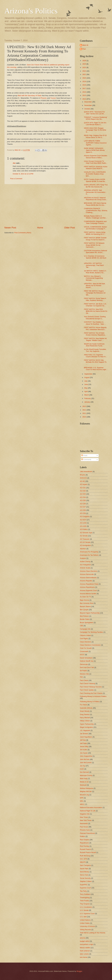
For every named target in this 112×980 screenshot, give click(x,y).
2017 (84, 88)
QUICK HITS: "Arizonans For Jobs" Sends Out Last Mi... (94, 113)
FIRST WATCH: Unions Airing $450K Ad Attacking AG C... (95, 233)
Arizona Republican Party (89, 584)
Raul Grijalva (85, 840)
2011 (84, 413)
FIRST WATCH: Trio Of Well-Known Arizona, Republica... (95, 334)
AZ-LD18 (83, 523)
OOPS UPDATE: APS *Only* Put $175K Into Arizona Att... (96, 186)
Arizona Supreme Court (88, 590)
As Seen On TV (86, 597)
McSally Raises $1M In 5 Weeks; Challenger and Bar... (95, 217)
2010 (84, 417)
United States (85, 923)
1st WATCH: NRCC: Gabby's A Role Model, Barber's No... (95, 272)
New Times (84, 817)
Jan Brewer (84, 734)
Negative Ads (85, 814)
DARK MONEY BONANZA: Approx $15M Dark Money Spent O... (94, 150)
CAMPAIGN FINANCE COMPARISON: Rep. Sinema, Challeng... (96, 210)
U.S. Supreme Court (87, 914)
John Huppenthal (86, 756)
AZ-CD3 (83, 494)
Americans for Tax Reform (89, 555)
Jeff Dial (83, 740)
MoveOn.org (84, 795)
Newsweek (84, 824)
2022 (84, 71)
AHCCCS (83, 478)
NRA (82, 801)
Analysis (83, 558)
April (86, 391)
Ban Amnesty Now (87, 603)
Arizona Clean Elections (89, 571)
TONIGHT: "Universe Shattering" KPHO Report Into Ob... (96, 118)
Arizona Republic (86, 581)
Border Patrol (85, 619)
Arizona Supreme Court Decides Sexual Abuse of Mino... (96, 157)
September (89, 374)
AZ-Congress (85, 516)
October (87, 109)
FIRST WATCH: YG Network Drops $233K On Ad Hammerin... (94, 245)
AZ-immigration (85, 545)
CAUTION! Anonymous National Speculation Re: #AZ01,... (95, 252)
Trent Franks (85, 901)
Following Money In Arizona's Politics (93, 696)
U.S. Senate (84, 910)
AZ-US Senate (85, 542)
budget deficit (85, 941)
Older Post (70, 228)
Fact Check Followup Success (91, 687)
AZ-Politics (84, 529)
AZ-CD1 (83, 488)
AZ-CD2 (83, 491)
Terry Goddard (85, 894)
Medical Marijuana (86, 788)
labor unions (84, 954)
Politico (83, 836)
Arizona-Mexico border (88, 594)
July (86, 381)
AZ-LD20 (83, 526)
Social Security (85, 878)
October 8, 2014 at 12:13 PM (23, 174)
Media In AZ (84, 782)
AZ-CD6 (83, 504)
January (87, 402)
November (88, 105)
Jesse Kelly (84, 746)
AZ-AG (82, 481)
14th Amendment (86, 472)
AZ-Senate (84, 536)
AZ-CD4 (83, 497)
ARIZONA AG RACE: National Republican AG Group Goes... (96, 199)
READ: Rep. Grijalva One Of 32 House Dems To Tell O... (95, 136)
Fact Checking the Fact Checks (91, 693)
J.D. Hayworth (85, 730)
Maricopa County (86, 775)
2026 (84, 61)
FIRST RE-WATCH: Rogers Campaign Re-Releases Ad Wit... (95, 293)
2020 (84, 78)
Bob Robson (84, 616)
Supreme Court (85, 888)
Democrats (84, 664)
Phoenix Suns (85, 830)
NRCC (82, 804)
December (88, 102)
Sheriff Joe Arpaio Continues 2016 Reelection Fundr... (94, 345)
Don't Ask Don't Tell (87, 667)
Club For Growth (86, 648)
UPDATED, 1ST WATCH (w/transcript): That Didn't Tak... (94, 265)
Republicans (84, 843)
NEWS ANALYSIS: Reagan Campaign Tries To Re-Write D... (95, 130)
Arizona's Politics (31, 11)
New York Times (86, 820)
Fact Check (84, 680)
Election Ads (84, 674)
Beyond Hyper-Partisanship (90, 613)
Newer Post (10, 228)
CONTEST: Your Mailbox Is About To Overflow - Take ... (95, 323)
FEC (82, 677)
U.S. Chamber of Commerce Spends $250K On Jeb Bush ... (95, 258)
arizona (83, 938)
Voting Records (85, 930)
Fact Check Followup (87, 683)
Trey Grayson (85, 904)
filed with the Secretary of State (30, 96)
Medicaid (83, 785)
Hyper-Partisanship (87, 724)
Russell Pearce (85, 849)
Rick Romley (84, 846)
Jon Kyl (83, 766)
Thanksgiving (85, 897)
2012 (84, 410)
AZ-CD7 (83, 507)
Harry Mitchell (85, 718)
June (86, 384)
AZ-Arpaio (84, 484)
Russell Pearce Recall (88, 852)
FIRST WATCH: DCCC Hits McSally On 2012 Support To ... (95, 362)
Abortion (83, 549)
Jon (14, 163)
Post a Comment (16, 179)
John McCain (85, 759)
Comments (86, 460)
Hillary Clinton (85, 721)
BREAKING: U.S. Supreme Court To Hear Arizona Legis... (96, 369)
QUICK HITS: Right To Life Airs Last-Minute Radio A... (95, 124)
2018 (84, 85)
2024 (84, 64)
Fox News (83, 705)
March (87, 395)
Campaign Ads (85, 629)
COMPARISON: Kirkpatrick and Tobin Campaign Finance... (95, 222)
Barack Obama (85, 606)
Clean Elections (86, 642)
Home (40, 228)
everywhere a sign (86, 944)
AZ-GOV (83, 520)
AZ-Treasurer (85, 539)
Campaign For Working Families (91, 632)
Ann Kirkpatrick (85, 565)
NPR (82, 798)
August (87, 377)
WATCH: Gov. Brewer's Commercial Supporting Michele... (93, 278)
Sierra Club (84, 875)
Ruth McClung (85, 856)
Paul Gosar (84, 827)
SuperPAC (84, 885)
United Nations (85, 920)
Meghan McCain (86, 791)
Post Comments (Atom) (23, 233)
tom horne (84, 957)
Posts (84, 455)
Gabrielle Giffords (86, 708)
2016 (84, 92)
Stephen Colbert (86, 881)
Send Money (84, 872)
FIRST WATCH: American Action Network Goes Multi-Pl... (96, 168)
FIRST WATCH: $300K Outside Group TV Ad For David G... (95, 239)
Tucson (53, 98)
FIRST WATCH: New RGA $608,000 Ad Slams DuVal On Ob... (96, 311)
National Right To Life (88, 811)
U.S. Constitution (86, 907)
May (86, 388)
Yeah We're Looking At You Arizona (93, 933)
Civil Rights (84, 639)
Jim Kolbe (83, 750)
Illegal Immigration (86, 727)
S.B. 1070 (83, 859)
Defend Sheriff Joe (87, 661)
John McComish (86, 763)
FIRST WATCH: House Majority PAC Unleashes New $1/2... (95, 328)
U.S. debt (83, 917)
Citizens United (85, 635)
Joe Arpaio (84, 753)
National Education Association (91, 807)
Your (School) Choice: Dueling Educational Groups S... (95, 318)
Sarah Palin (84, 869)
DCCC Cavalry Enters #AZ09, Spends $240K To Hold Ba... (95, 180)
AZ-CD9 (83, 513)
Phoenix (44, 98)
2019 (84, 81)
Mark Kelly (84, 779)
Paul (84, 49)
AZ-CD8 (83, 510)
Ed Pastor (83, 671)
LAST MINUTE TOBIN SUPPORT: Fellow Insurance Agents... (95, 143)
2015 (84, 95)
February (88, 398)
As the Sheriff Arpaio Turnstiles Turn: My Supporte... (95, 350)
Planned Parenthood (87, 833)
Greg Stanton (85, 714)
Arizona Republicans (87, 587)
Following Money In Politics (90, 702)
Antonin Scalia (85, 568)
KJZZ (82, 769)
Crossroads (84, 651)
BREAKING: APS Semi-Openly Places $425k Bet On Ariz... (95, 204)
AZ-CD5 (83, 500)
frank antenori (85, 951)
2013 (84, 406)
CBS (82, 626)
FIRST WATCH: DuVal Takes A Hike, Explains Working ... (95, 299)
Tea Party (83, 891)
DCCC (82, 655)
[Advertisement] (40, 205)
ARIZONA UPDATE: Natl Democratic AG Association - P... (95, 192)
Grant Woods (85, 711)
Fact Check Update (87, 690)
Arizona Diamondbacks (88, 578)
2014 (84, 99)
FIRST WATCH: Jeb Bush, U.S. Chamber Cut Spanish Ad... (95, 305)
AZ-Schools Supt (86, 533)
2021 (84, 74)
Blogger (79, 971)
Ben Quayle (84, 610)
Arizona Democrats (87, 574)
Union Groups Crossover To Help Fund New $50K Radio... (96, 162)
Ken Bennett (84, 772)
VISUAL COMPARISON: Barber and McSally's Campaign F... (95, 228)
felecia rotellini (85, 948)
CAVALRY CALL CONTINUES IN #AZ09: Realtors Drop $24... (95, 174)
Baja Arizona (84, 600)
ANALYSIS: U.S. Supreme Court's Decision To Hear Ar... (95, 356)
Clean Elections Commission (90, 645)
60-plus (83, 475)
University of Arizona (87, 926)
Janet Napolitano (86, 737)
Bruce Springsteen (87, 623)
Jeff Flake (83, 743)
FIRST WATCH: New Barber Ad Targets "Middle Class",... (95, 339)
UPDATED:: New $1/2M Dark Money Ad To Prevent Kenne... (94, 286)
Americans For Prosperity (89, 552)
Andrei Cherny (85, 562)
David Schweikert (86, 658)
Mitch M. (86, 45)
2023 (84, 67)
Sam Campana (85, 865)
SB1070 (83, 862)
